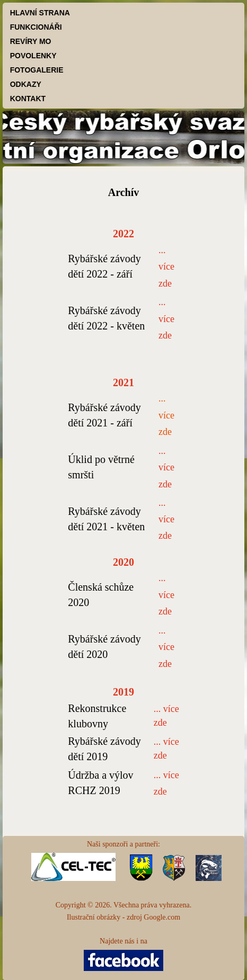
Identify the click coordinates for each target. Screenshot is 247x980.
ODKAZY (26, 84)
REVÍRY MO (31, 41)
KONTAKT (28, 99)
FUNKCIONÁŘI (36, 27)
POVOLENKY (33, 56)
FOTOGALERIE (37, 70)
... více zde (166, 415)
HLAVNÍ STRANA (40, 13)
